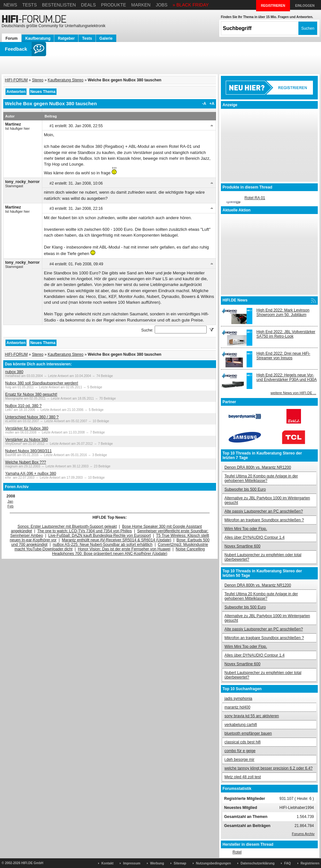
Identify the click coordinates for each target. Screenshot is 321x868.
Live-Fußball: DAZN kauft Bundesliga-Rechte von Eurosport (100, 536)
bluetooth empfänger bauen (248, 733)
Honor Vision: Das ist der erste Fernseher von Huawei (124, 549)
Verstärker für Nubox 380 (27, 428)
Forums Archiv (303, 834)
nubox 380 (14, 372)
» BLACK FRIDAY (191, 5)
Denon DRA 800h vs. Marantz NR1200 (258, 467)
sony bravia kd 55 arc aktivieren (252, 716)
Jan (10, 501)
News (10, 5)
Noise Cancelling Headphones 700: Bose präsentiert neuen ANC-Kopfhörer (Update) (128, 551)
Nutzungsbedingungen (213, 863)
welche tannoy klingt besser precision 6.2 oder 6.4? (269, 768)
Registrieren (310, 863)
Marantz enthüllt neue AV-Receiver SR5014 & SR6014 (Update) (117, 540)
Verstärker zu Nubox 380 (26, 440)
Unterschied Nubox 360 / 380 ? (32, 417)
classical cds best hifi (243, 742)
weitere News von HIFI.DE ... (293, 393)
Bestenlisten (59, 5)
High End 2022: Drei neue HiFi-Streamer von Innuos (283, 356)
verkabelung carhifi (241, 725)
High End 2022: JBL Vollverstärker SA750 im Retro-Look (286, 334)
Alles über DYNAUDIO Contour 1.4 (254, 537)
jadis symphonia (238, 699)
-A (204, 104)
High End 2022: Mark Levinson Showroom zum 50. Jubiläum (283, 312)
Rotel (237, 852)
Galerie (106, 38)
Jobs (162, 5)
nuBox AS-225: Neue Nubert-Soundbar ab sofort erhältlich (103, 545)
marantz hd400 (237, 707)
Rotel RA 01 (255, 198)
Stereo (38, 80)
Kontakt (107, 863)
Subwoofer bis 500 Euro (245, 489)
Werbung (157, 863)
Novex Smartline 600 (242, 546)
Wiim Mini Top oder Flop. (246, 529)
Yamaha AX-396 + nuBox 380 (31, 474)
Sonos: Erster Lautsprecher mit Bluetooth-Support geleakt (67, 526)
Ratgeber (66, 38)
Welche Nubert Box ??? (26, 462)
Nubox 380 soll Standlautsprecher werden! (42, 383)
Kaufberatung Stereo (66, 80)
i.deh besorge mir (239, 760)
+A (212, 104)
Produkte (114, 5)
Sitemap (180, 863)
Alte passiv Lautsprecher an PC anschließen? (264, 511)
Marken (141, 5)
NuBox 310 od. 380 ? (23, 406)
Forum (11, 38)
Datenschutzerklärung (258, 863)
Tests (30, 5)
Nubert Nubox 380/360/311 (28, 451)
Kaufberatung (38, 38)
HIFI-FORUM (16, 80)
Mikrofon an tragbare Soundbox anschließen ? (264, 520)
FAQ (288, 863)
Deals (88, 5)
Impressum (132, 863)
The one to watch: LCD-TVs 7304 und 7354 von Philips (84, 531)
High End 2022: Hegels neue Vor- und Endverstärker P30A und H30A (287, 377)
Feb (10, 506)
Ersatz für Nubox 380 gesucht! (31, 394)
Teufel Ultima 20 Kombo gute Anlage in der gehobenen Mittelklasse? (261, 478)
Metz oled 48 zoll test (243, 777)
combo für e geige (240, 751)
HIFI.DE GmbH (32, 863)
